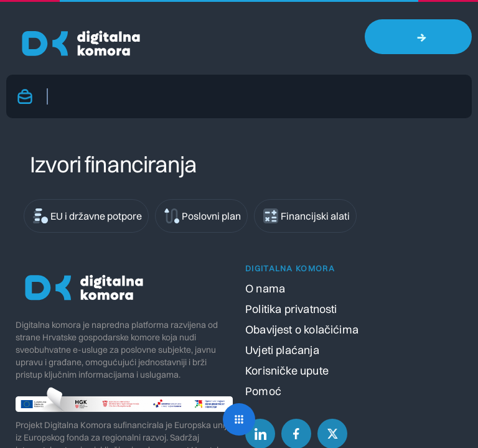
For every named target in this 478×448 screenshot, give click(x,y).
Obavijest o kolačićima (302, 329)
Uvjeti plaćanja (282, 350)
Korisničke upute (287, 371)
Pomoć (263, 391)
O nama (265, 288)
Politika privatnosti (291, 309)
